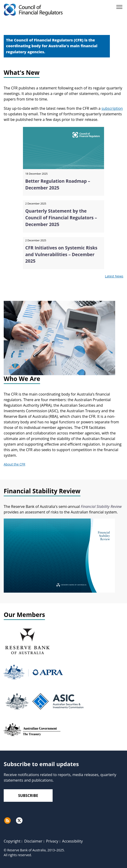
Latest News (114, 276)
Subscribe (28, 796)
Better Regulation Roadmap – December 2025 (58, 184)
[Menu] (119, 8)
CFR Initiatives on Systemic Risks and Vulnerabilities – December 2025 (61, 254)
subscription (112, 108)
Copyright (12, 841)
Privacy (52, 841)
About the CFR (14, 464)
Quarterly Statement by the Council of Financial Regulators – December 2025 (61, 218)
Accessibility (72, 841)
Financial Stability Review (101, 506)
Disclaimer (33, 841)
